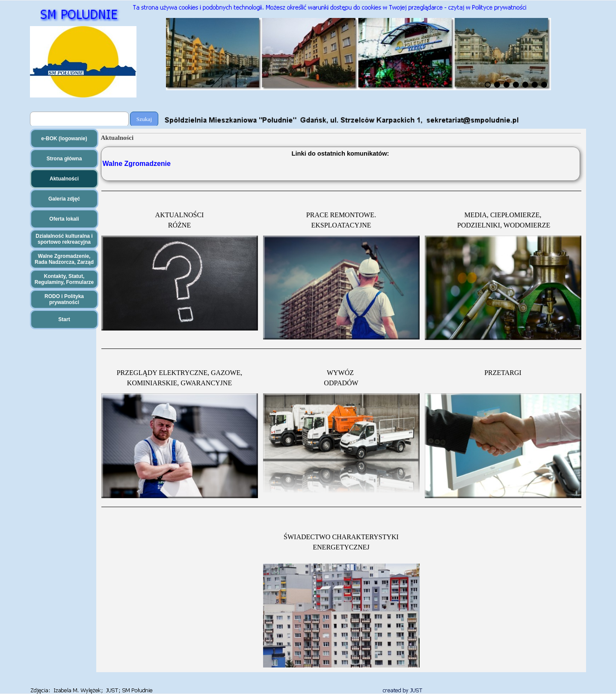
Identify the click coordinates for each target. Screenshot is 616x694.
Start (64, 319)
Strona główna (64, 159)
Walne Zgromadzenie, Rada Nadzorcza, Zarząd (64, 259)
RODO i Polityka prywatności (64, 299)
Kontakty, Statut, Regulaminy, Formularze (64, 279)
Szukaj (144, 119)
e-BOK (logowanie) (64, 139)
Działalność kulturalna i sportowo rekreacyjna (64, 239)
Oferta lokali (64, 219)
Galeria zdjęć (64, 199)
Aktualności (64, 179)
